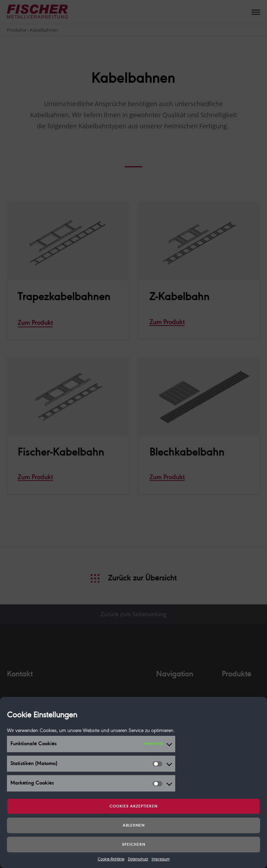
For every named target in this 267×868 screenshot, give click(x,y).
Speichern (134, 845)
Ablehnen (134, 826)
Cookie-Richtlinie (111, 859)
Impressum (161, 859)
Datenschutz (138, 859)
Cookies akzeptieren (133, 806)
